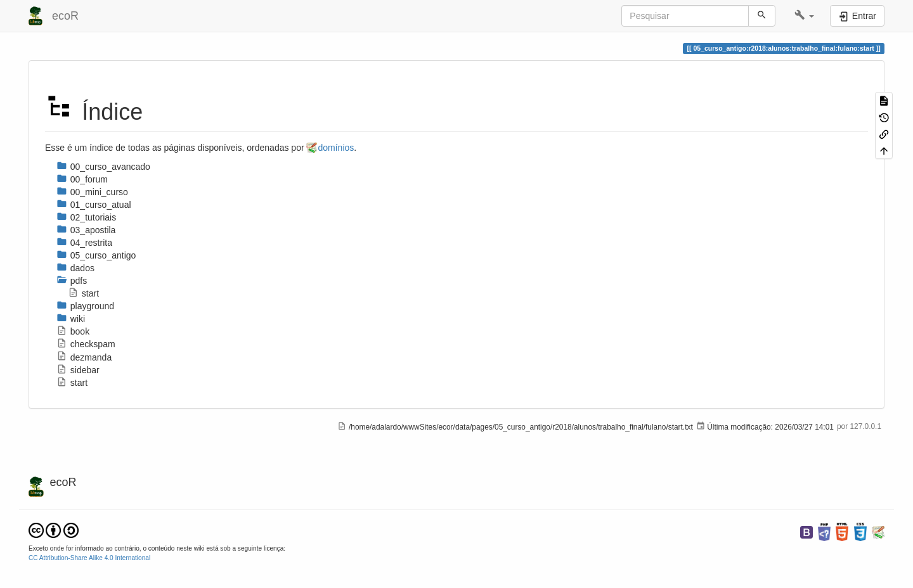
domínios (336, 148)
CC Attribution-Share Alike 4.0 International (89, 558)
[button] (804, 16)
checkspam (86, 344)
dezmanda (84, 357)
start (83, 293)
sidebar (78, 370)
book (73, 331)
